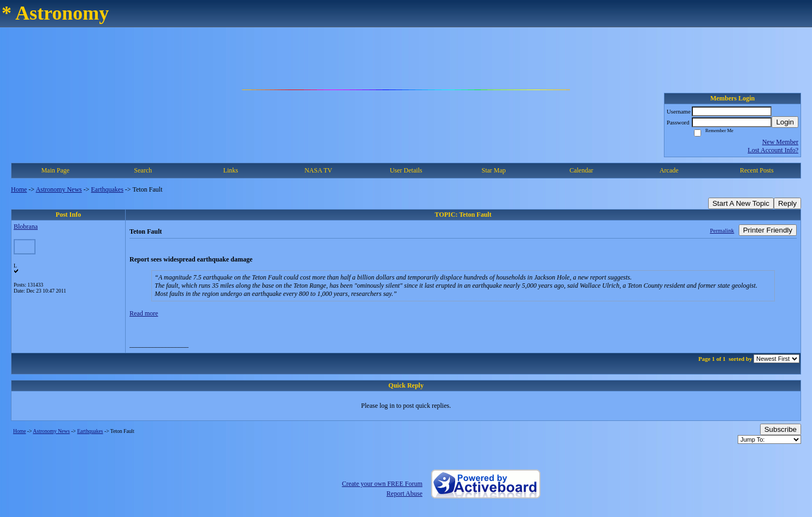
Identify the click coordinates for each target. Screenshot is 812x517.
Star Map (493, 170)
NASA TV (318, 170)
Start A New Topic (741, 203)
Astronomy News (58, 189)
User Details (406, 170)
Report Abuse (404, 494)
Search (143, 170)
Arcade (669, 170)
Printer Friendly (768, 230)
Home (19, 189)
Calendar (581, 170)
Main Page (55, 170)
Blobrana (26, 227)
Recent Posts (757, 170)
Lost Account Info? (773, 150)
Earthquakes (107, 189)
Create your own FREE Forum (382, 484)
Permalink (722, 230)
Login (785, 122)
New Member (780, 142)
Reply (787, 203)
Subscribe (781, 429)
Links (230, 170)
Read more (144, 313)
